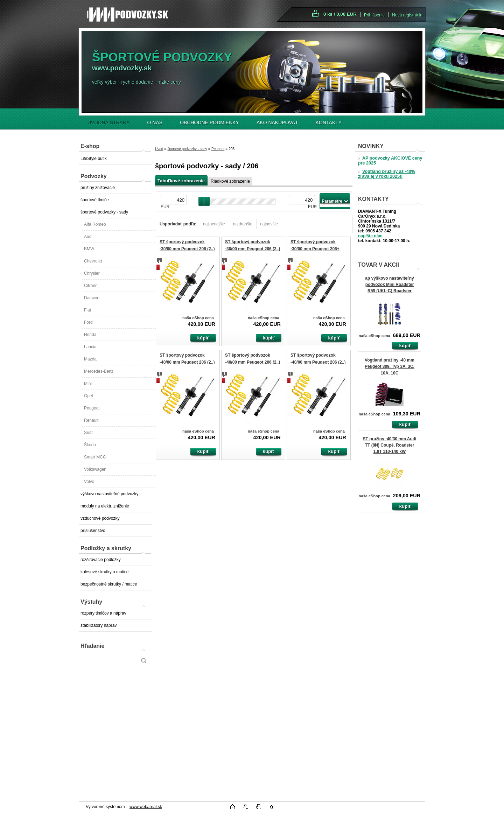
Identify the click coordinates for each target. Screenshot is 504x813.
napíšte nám (370, 236)
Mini (88, 384)
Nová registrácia (407, 15)
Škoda (90, 445)
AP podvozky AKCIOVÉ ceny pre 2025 (390, 161)
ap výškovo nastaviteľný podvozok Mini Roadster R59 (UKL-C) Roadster (389, 285)
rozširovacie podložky (101, 560)
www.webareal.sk (146, 807)
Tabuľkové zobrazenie (181, 181)
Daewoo (92, 298)
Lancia (90, 347)
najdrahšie (243, 224)
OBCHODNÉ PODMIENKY (209, 122)
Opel (88, 396)
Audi (88, 237)
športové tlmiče (95, 200)
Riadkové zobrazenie (230, 181)
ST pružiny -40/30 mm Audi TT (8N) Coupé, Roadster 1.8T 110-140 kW (390, 445)
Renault (91, 420)
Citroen (91, 286)
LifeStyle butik (94, 159)
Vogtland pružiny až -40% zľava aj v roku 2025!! (387, 174)
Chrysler (92, 273)
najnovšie (269, 224)
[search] (143, 661)
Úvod (159, 149)
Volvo (89, 482)
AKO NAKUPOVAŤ (277, 122)
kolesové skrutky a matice (104, 572)
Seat (88, 433)
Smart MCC (95, 457)
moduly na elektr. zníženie (105, 506)
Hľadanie (92, 646)
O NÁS (155, 122)
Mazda (90, 359)
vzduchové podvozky (100, 518)
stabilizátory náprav (99, 625)
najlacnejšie (214, 224)
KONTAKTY (329, 122)
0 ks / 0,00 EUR (340, 14)
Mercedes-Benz (99, 371)
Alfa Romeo (95, 224)
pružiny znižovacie (98, 188)
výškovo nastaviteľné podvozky (110, 494)
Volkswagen (95, 469)
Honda (90, 335)
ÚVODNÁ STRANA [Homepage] (109, 122)
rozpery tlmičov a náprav (103, 613)
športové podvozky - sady (104, 212)
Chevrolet (93, 261)
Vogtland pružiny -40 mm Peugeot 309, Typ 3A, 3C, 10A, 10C (390, 366)
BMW (89, 249)
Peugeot (92, 408)
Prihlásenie (374, 15)
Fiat (87, 310)
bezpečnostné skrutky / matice (109, 584)
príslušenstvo (93, 531)
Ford (88, 322)
